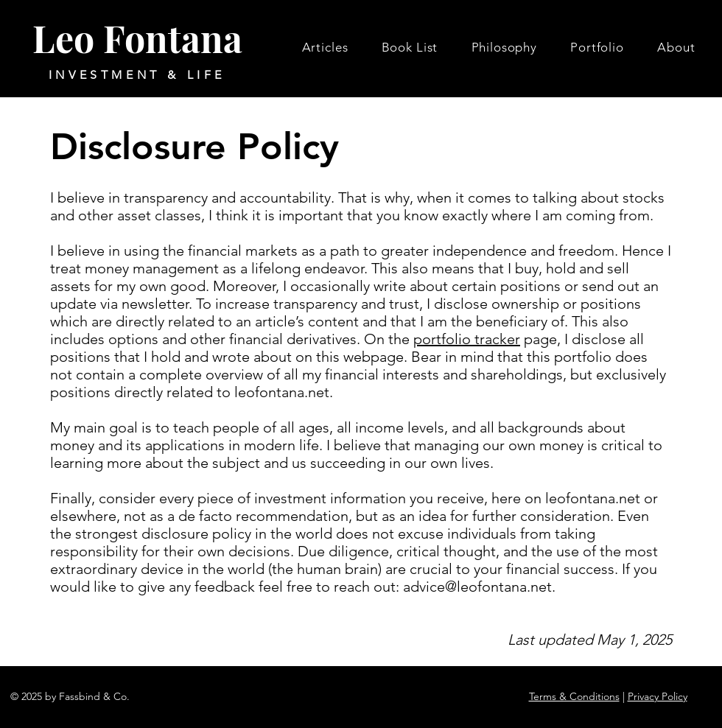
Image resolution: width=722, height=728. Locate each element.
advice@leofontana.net (477, 587)
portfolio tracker (467, 339)
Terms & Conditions (574, 696)
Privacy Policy (658, 696)
